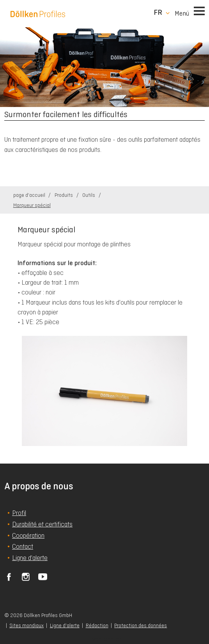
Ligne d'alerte (65, 625)
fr (158, 12)
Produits (64, 195)
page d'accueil (30, 195)
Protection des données (141, 625)
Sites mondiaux (27, 625)
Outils (89, 195)
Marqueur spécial (32, 205)
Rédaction (97, 625)
